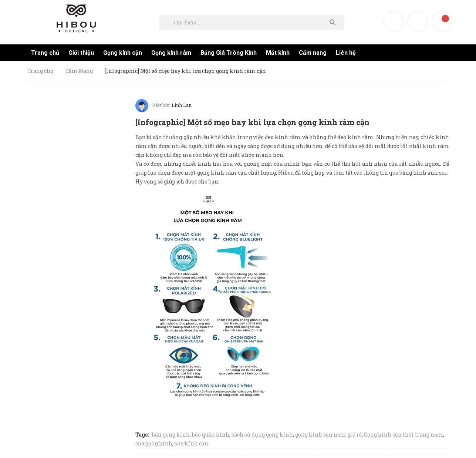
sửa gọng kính (154, 442)
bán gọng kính (171, 433)
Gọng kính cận (123, 53)
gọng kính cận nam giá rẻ (328, 433)
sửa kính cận (191, 442)
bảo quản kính (211, 433)
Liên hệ (346, 53)
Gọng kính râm (171, 53)
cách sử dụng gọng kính (262, 433)
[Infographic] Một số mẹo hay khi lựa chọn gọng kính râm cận (256, 121)
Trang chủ (45, 53)
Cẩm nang (313, 53)
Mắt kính (278, 53)
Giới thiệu (81, 53)
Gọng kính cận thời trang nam (404, 433)
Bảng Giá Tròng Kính (229, 53)
